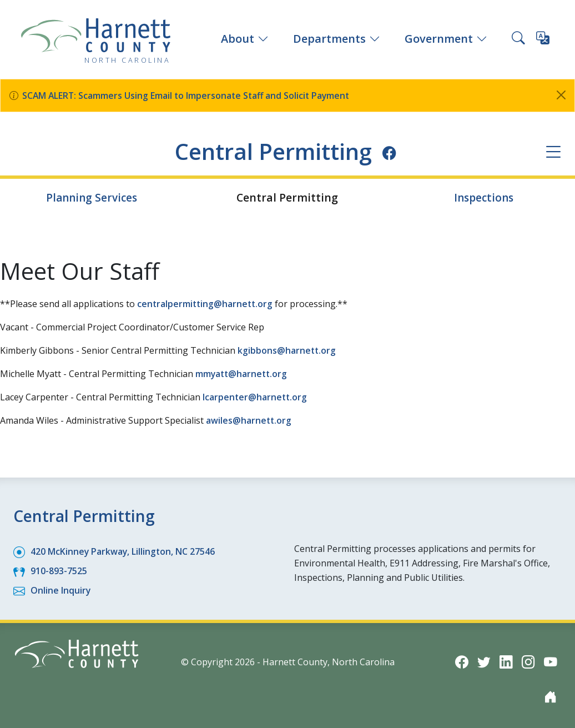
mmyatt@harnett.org (243, 374)
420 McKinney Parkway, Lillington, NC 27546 (123, 551)
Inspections (484, 197)
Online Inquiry (61, 590)
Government (446, 39)
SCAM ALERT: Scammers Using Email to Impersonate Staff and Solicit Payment (188, 96)
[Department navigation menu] (553, 152)
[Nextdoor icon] (551, 696)
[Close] (561, 95)
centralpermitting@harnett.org (206, 304)
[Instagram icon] (528, 661)
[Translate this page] (543, 40)
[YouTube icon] (551, 661)
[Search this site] (518, 39)
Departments (337, 39)
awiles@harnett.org (249, 420)
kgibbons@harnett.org (287, 350)
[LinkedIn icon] (506, 661)
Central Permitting (273, 151)
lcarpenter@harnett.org (256, 397)
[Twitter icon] (484, 661)
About (245, 39)
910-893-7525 (59, 570)
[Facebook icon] (393, 153)
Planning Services (91, 197)
